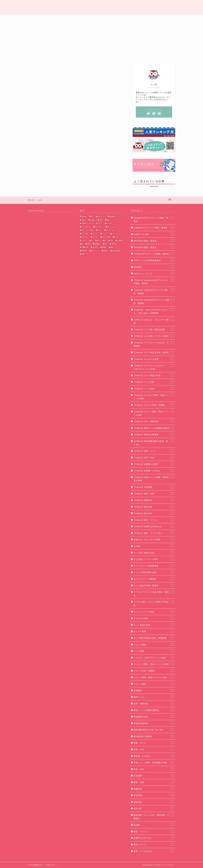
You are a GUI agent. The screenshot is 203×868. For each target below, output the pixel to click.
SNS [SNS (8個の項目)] (108, 220)
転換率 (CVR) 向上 (154, 838)
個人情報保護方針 (36, 865)
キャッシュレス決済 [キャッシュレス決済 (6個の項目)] (87, 230)
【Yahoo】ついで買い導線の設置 (154, 329)
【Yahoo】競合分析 (154, 507)
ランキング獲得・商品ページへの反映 (154, 664)
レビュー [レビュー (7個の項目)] (84, 240)
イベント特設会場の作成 (154, 572)
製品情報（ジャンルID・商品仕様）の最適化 (154, 817)
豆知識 (123, 17)
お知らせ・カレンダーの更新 (154, 539)
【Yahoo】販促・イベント (154, 520)
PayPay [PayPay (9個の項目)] (93, 220)
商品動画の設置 (154, 716)
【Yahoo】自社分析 (154, 513)
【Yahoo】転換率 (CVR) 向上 (154, 526)
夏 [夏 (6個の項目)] (105, 240)
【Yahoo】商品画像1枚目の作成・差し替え (154, 443)
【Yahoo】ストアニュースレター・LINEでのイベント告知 (154, 367)
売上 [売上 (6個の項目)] (98, 240)
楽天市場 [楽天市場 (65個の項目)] (114, 244)
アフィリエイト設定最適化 (154, 566)
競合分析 (154, 802)
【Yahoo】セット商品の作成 (154, 375)
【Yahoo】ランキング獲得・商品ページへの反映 (154, 397)
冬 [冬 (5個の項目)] (92, 240)
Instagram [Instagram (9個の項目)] (112, 217)
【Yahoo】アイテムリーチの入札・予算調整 (154, 344)
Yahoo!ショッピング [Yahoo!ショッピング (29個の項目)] (88, 223)
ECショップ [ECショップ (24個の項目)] (101, 217)
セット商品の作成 (154, 625)
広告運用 (154, 775)
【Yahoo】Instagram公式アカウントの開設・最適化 (154, 282)
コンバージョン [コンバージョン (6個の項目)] (111, 230)
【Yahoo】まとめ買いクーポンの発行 (154, 336)
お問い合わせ (51, 865)
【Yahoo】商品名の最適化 (154, 434)
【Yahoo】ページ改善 (154, 388)
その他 (154, 546)
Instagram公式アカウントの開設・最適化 (154, 219)
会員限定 (165, 17)
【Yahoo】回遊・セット (154, 451)
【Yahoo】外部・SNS (154, 457)
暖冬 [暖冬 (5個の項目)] (89, 244)
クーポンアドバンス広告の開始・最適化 (154, 593)
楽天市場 (154, 795)
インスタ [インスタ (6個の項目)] (109, 223)
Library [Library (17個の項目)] (84, 220)
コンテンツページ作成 (154, 612)
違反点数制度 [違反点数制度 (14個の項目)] (116, 251)
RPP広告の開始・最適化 (154, 241)
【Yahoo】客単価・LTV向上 (154, 470)
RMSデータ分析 (154, 234)
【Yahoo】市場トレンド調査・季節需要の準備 (154, 479)
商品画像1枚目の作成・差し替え (154, 730)
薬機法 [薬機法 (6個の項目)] (104, 247)
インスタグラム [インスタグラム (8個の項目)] (86, 227)
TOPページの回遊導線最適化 (154, 260)
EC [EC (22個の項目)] (92, 217)
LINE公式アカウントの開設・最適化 (154, 227)
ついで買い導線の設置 (154, 553)
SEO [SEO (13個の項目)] (101, 220)
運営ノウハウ (38, 17)
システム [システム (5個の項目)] (95, 234)
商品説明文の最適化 (154, 736)
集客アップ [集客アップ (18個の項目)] (85, 254)
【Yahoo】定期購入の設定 (154, 464)
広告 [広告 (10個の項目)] (111, 240)
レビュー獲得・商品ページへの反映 (154, 677)
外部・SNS (154, 749)
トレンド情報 (59, 17)
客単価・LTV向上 (154, 756)
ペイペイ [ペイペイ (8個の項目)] (95, 237)
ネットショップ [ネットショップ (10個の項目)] (117, 234)
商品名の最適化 (154, 723)
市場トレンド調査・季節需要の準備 (154, 762)
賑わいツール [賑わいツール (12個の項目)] (95, 251)
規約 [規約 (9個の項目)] (112, 247)
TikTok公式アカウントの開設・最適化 (154, 254)
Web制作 (80, 17)
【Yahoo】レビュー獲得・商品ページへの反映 (154, 413)
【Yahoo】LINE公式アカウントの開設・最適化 (154, 291)
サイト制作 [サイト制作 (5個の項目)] (85, 234)
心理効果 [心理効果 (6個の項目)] (120, 240)
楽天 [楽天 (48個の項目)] (106, 244)
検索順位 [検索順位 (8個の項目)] (97, 244)
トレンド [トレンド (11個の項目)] (105, 234)
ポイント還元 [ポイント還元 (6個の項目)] (106, 237)
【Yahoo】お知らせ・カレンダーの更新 (154, 321)
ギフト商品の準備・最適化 (154, 585)
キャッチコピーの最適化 (154, 579)
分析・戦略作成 (154, 703)
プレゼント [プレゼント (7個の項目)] (85, 237)
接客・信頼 (154, 782)
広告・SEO (102, 17)
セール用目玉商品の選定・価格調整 (154, 638)
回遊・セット (154, 743)
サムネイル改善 (154, 618)
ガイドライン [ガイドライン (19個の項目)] (99, 227)
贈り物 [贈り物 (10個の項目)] (106, 251)
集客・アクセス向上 (154, 851)
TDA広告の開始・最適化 (154, 247)
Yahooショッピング (154, 273)
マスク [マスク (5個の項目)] (117, 237)
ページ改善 (154, 651)
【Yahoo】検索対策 (154, 500)
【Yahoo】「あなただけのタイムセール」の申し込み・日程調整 (154, 311)
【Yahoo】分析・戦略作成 (154, 421)
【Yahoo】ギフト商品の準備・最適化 (154, 352)
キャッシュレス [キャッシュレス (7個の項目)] (112, 227)
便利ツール (144, 17)
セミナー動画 (154, 631)
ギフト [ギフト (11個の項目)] (100, 230)
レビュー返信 (154, 684)
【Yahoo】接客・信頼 (154, 493)
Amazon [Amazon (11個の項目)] (84, 217)
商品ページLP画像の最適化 (154, 710)
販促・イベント (154, 831)
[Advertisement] (154, 40)
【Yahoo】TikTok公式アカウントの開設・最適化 (154, 301)
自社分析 (154, 808)
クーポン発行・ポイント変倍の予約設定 (154, 603)
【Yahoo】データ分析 (154, 382)
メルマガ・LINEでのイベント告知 (154, 658)
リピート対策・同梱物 (154, 671)
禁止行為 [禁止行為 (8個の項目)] (95, 247)
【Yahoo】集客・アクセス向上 (154, 533)
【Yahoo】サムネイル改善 (154, 359)
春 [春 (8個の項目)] (82, 244)
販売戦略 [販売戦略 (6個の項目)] (84, 251)
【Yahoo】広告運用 (154, 487)
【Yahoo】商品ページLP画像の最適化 (154, 428)
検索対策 (154, 789)
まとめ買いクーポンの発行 (154, 559)
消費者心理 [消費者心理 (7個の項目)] (85, 247)
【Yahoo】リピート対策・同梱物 (154, 405)
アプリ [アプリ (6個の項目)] (100, 223)
